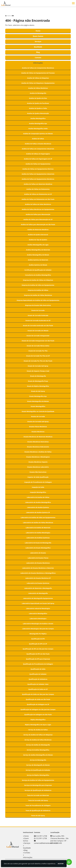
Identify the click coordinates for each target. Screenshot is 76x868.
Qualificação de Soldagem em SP (38, 704)
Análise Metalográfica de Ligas (38, 245)
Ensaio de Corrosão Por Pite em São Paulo (38, 361)
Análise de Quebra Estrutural (38, 235)
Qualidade (38, 47)
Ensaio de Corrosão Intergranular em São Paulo (38, 341)
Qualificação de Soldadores (38, 679)
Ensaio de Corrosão (38, 310)
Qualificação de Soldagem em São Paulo (38, 715)
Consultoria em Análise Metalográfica (38, 275)
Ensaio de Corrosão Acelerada (38, 315)
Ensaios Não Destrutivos (38, 472)
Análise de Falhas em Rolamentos (38, 189)
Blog (38, 52)
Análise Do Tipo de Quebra (38, 240)
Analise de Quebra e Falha (38, 108)
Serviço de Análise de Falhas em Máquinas (38, 735)
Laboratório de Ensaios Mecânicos (38, 563)
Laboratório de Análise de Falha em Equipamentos (38, 518)
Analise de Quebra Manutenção (38, 113)
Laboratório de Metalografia (38, 593)
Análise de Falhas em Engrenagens (38, 154)
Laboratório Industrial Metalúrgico (38, 608)
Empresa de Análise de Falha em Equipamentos (38, 285)
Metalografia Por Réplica (38, 634)
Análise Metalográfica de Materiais (38, 250)
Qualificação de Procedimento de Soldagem (38, 664)
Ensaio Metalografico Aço (38, 396)
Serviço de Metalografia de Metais (38, 765)
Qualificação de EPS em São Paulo (38, 654)
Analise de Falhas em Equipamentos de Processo (38, 73)
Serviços (38, 42)
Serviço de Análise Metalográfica (38, 750)
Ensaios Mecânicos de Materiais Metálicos (38, 437)
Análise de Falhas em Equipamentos (38, 164)
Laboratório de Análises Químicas (38, 538)
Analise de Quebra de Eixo (38, 98)
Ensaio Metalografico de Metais (38, 401)
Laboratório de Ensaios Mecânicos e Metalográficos (38, 573)
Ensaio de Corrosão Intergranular (38, 336)
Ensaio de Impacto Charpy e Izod (38, 371)
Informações (38, 63)
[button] (73, 3)
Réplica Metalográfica (38, 720)
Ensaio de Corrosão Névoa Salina (38, 346)
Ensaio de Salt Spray (38, 391)
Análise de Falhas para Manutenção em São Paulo (38, 225)
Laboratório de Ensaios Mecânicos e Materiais (38, 568)
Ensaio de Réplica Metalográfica (38, 386)
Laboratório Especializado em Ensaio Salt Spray (38, 603)
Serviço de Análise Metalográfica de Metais (38, 755)
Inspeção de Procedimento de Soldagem (38, 482)
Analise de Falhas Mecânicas (38, 88)
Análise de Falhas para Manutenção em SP (38, 219)
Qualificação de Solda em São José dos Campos (38, 694)
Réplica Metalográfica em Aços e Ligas (38, 725)
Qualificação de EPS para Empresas (38, 659)
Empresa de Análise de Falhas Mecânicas (38, 295)
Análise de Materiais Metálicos (38, 230)
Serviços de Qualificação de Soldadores (38, 790)
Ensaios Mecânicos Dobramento (38, 447)
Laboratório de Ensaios (38, 553)
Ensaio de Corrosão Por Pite (38, 351)
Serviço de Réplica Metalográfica (38, 775)
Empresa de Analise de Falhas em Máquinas (38, 280)
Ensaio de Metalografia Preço (38, 381)
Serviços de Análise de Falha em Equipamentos (38, 780)
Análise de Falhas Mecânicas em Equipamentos (38, 209)
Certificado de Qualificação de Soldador (38, 270)
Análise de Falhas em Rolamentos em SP (38, 194)
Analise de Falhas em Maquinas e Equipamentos (38, 83)
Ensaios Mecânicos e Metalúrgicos (38, 457)
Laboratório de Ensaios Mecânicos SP (38, 578)
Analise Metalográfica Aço (38, 123)
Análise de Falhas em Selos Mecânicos (38, 204)
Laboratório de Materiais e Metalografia (38, 588)
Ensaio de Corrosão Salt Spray (38, 366)
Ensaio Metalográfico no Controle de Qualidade (38, 411)
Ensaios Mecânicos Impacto (38, 462)
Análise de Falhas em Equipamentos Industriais (38, 174)
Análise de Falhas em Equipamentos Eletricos (38, 169)
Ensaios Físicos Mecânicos (38, 427)
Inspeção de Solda (38, 487)
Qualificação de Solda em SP (38, 689)
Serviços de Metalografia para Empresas (38, 785)
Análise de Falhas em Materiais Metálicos (38, 184)
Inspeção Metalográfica (38, 492)
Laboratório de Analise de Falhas (38, 497)
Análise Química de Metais (38, 265)
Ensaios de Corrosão (38, 416)
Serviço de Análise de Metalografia (38, 745)
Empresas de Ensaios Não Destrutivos (38, 305)
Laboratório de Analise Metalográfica (38, 502)
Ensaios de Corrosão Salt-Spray (38, 422)
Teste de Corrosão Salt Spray (38, 800)
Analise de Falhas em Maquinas (38, 78)
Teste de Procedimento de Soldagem (38, 805)
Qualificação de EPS (38, 639)
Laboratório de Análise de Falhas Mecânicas (38, 523)
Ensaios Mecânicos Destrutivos (38, 442)
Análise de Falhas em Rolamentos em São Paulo (38, 199)
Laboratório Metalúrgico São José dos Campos (38, 629)
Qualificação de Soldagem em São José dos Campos (38, 709)
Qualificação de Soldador (38, 674)
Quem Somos (38, 36)
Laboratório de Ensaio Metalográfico (38, 548)
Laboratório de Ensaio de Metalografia (38, 543)
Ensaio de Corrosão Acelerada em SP (38, 320)
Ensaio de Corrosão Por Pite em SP (38, 356)
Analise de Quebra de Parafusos (38, 103)
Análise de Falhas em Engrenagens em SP (38, 159)
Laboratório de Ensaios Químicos (38, 583)
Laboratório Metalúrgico (38, 619)
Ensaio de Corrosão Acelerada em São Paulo (38, 326)
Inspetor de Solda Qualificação (38, 477)
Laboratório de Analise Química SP (38, 512)
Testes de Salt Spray (38, 816)
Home (38, 31)
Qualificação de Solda (38, 669)
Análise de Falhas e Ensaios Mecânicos (38, 144)
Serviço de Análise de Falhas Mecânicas (38, 740)
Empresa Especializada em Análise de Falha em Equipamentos (38, 300)
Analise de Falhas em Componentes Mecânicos (38, 68)
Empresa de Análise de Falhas (38, 290)
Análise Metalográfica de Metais (38, 255)
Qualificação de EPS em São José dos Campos (38, 649)
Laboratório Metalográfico (38, 613)
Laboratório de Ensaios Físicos (38, 558)
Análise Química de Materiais (38, 260)
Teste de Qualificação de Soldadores (38, 810)
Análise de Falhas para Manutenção (38, 214)
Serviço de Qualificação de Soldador (38, 770)
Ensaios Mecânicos (38, 432)
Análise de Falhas (38, 139)
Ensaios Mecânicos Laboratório (38, 467)
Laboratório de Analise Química (38, 507)
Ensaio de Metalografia (38, 376)
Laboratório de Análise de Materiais (38, 528)
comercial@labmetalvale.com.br (46, 843)
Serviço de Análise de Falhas (38, 730)
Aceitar (61, 864)
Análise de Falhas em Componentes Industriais (38, 149)
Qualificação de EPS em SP (38, 644)
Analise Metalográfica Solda (38, 129)
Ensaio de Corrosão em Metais (38, 331)
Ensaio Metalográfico (38, 406)
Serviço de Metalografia (38, 760)
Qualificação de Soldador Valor (38, 684)
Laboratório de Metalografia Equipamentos (38, 598)
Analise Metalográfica (38, 118)
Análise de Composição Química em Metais (38, 134)
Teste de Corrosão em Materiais (38, 795)
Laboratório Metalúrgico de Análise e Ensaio (38, 624)
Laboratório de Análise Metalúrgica (38, 533)
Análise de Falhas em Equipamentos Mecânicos (38, 179)
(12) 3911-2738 (42, 836)
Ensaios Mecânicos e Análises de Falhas (38, 452)
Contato (38, 58)
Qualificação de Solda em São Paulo (38, 699)
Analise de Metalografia (38, 93)
